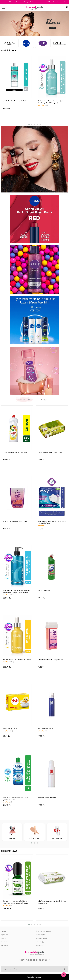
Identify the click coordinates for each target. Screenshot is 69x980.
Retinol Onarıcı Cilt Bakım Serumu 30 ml (17, 659)
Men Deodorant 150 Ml (45, 729)
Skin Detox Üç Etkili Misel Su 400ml (15, 101)
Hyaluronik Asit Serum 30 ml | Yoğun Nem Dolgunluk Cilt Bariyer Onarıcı (50, 102)
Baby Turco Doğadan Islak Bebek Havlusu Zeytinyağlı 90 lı (52, 902)
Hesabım (4, 931)
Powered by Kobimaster (35, 977)
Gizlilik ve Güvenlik (41, 938)
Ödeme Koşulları (41, 935)
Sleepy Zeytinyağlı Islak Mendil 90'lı (50, 452)
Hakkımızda (39, 945)
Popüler (45, 400)
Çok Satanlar (24, 400)
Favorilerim (4, 942)
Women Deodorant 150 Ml (47, 798)
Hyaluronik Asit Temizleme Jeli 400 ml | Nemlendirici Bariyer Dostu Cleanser (16, 591)
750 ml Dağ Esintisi (44, 590)
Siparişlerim (5, 935)
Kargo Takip (5, 945)
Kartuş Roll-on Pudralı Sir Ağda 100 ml (51, 659)
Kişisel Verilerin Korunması (44, 931)
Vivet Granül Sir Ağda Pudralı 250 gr (16, 521)
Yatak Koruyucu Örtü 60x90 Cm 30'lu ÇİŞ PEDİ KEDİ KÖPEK (52, 522)
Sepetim (4, 938)
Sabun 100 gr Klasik (10, 729)
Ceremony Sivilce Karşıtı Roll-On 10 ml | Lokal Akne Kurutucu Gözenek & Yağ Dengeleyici (17, 902)
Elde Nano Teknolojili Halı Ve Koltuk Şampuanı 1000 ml (15, 799)
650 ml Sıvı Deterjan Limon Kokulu (15, 452)
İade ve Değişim (40, 942)
